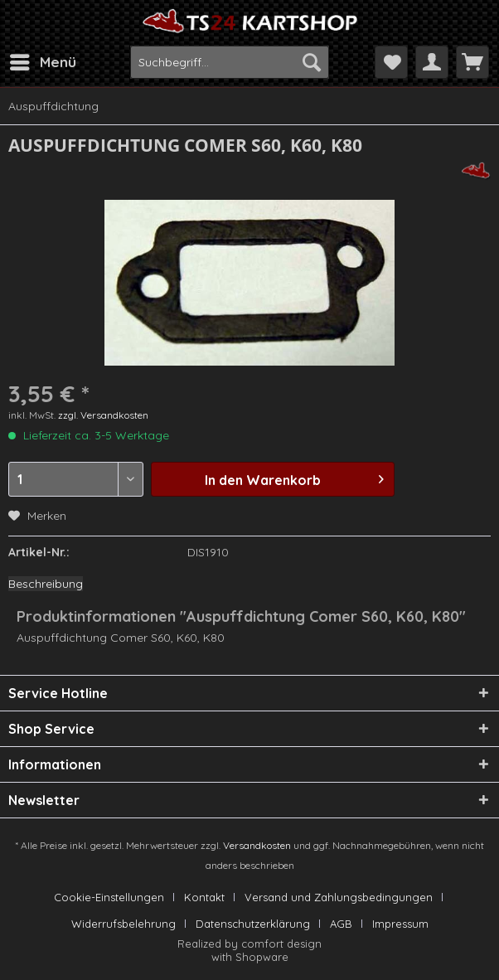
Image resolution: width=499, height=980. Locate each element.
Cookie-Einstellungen (109, 897)
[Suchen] (312, 62)
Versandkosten (257, 845)
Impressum (400, 924)
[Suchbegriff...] (230, 62)
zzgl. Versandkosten (103, 415)
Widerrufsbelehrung (124, 924)
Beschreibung (46, 584)
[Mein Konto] (432, 62)
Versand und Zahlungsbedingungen (339, 897)
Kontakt (204, 897)
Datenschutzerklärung (253, 924)
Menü (43, 60)
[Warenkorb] (472, 62)
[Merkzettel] (391, 62)
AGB (341, 924)
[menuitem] (42, 62)
